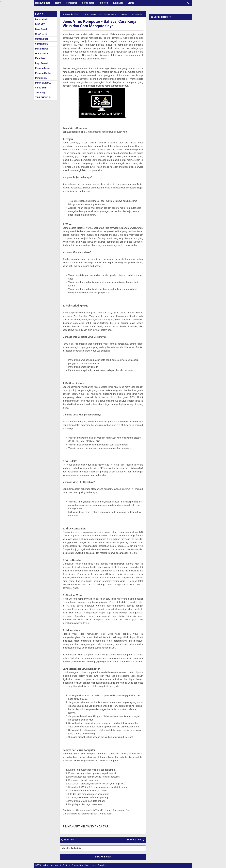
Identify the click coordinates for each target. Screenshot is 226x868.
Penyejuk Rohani (44, 83)
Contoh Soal (41, 39)
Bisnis (133, 3)
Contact (66, 865)
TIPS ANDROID (43, 97)
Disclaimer (84, 865)
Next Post (69, 840)
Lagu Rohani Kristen (46, 63)
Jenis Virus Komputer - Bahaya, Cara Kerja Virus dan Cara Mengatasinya (101, 24)
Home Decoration (44, 54)
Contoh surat (42, 44)
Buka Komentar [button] (103, 857)
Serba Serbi (41, 88)
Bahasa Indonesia (44, 19)
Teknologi (103, 3)
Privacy (75, 865)
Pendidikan (72, 3)
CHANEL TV (41, 34)
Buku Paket (41, 29)
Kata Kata (118, 3)
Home (58, 3)
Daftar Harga (42, 49)
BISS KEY (40, 24)
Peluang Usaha (43, 73)
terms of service (98, 865)
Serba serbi (88, 3)
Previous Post (134, 840)
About (58, 865)
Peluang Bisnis (43, 68)
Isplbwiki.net (43, 3)
